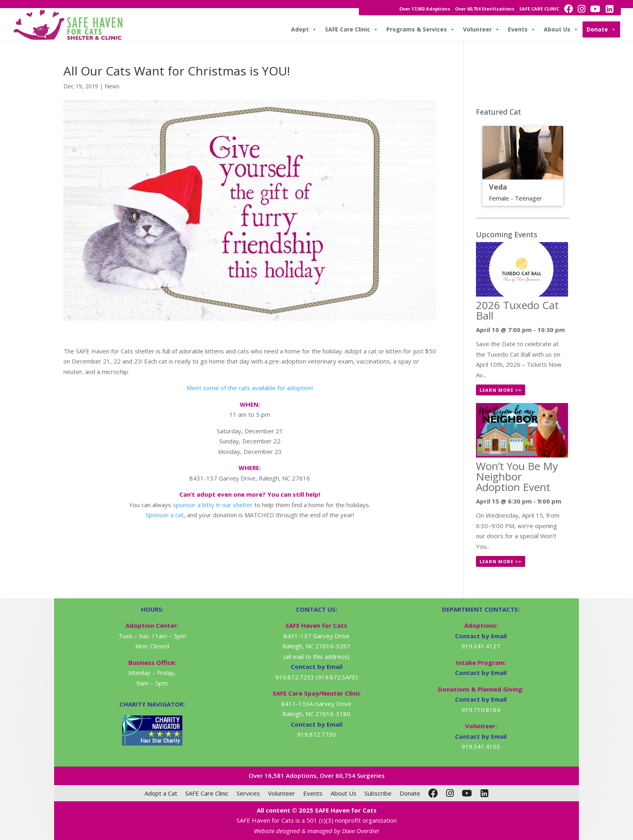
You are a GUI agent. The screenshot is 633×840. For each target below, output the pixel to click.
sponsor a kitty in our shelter (213, 505)
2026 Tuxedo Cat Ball (517, 310)
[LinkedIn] (484, 793)
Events (522, 29)
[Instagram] (450, 793)
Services (248, 793)
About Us (561, 29)
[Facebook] (433, 793)
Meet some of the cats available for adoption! (250, 388)
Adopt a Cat (161, 793)
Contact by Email (481, 636)
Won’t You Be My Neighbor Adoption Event (517, 476)
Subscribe (378, 793)
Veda (498, 187)
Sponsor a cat (165, 515)
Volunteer (481, 29)
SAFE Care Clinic (352, 29)
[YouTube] (467, 793)
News (112, 86)
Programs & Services (421, 29)
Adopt (304, 29)
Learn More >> (501, 390)
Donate (601, 29)
